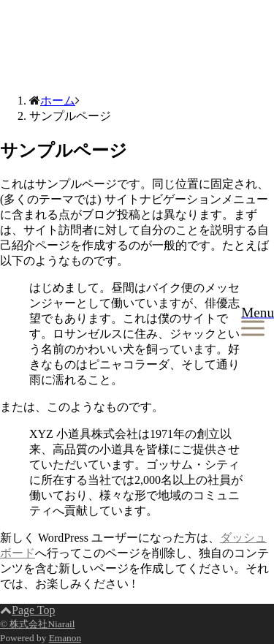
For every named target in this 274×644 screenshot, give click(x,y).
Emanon (65, 638)
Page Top (27, 610)
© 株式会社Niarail (37, 624)
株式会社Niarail (39, 46)
